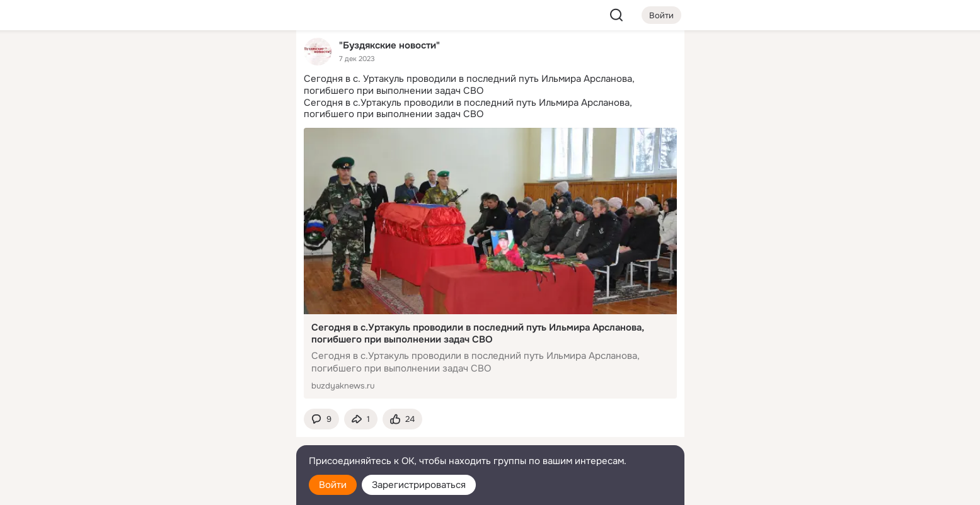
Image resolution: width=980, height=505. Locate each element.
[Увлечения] (202, 60)
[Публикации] (147, 116)
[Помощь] (147, 227)
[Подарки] (147, 171)
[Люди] (202, 116)
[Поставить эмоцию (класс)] (402, 419)
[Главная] (147, 60)
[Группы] (258, 60)
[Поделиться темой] (361, 419)
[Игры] (258, 171)
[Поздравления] (202, 171)
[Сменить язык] (203, 435)
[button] (321, 419)
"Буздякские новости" (389, 45)
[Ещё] (203, 408)
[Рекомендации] (202, 227)
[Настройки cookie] (203, 488)
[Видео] (258, 116)
